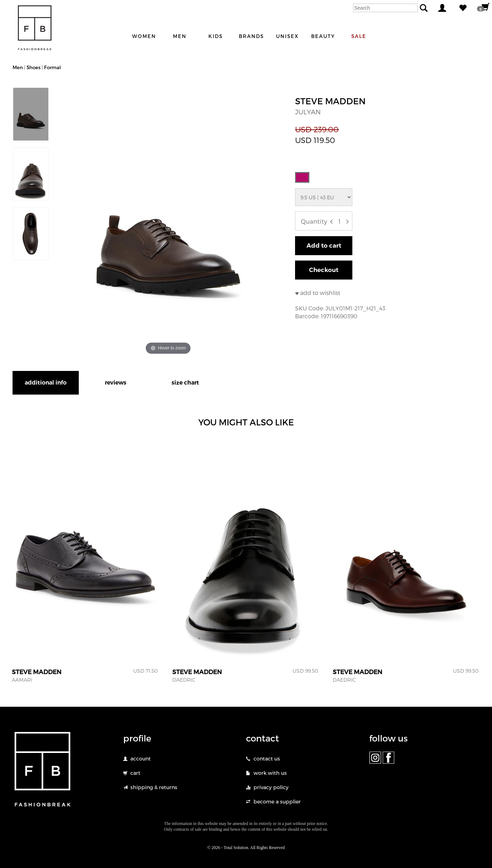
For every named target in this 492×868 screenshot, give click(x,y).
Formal (52, 67)
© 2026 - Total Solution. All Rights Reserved (246, 848)
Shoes (34, 67)
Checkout (324, 270)
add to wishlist (320, 293)
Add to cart (324, 245)
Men (18, 67)
